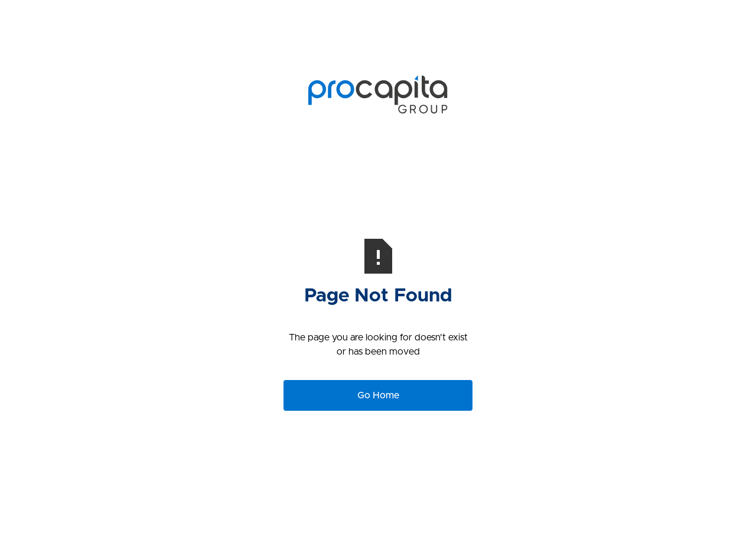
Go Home (378, 395)
